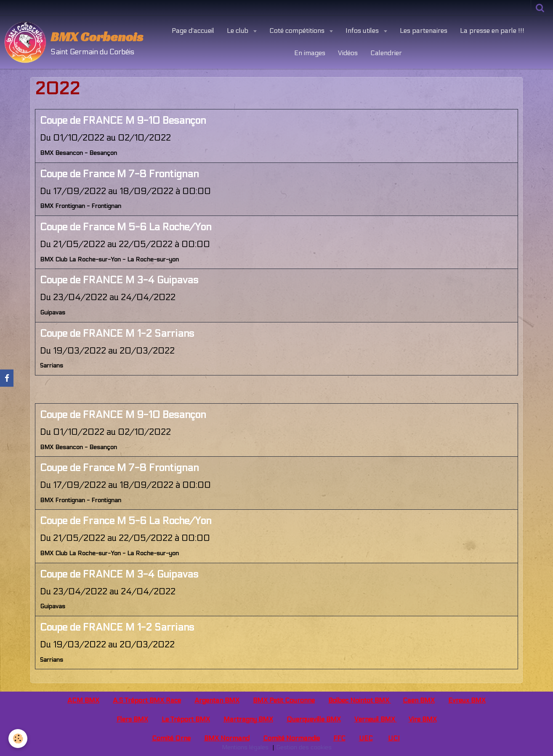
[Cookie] (18, 739)
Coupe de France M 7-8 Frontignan (119, 174)
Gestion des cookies (304, 747)
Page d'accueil (193, 31)
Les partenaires (424, 31)
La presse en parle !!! (492, 31)
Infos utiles (363, 31)
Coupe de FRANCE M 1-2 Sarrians (117, 334)
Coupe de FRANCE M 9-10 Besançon (123, 121)
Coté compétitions (298, 31)
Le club (238, 31)
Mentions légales (245, 747)
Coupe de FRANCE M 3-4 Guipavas (119, 280)
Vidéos (348, 53)
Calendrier (386, 53)
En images (310, 53)
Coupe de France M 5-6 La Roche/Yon (126, 227)
